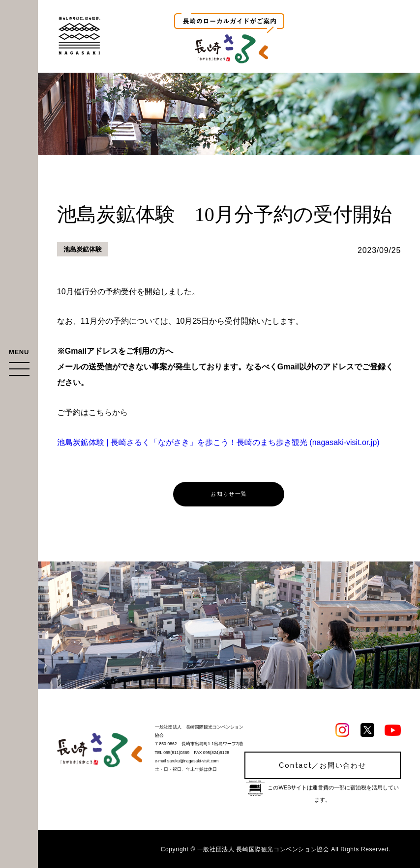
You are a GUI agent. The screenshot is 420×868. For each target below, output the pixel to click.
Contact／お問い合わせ (322, 765)
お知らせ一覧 (229, 494)
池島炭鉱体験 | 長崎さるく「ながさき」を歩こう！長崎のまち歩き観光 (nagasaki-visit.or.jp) (218, 442)
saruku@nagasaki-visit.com (193, 761)
